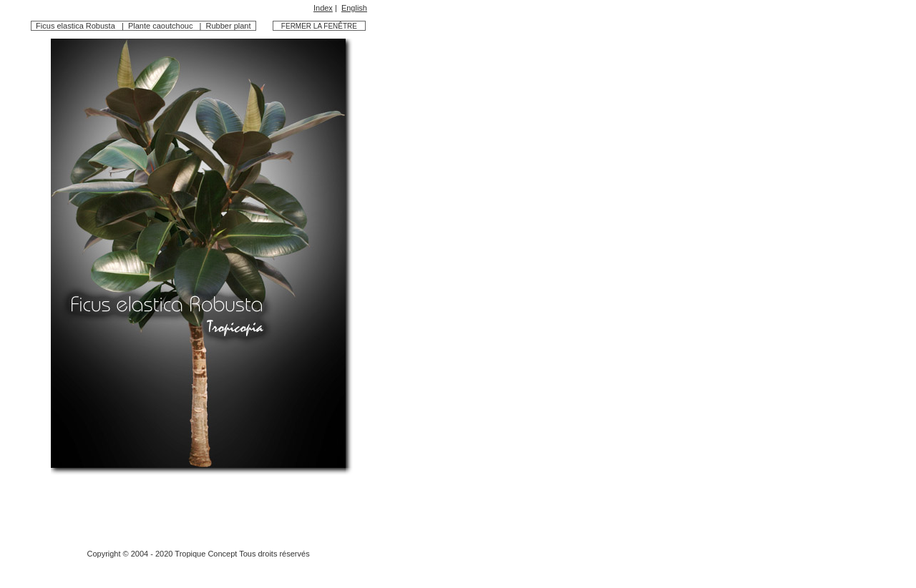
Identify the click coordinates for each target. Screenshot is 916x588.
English (354, 8)
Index (323, 8)
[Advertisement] (198, 507)
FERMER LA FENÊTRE (320, 26)
